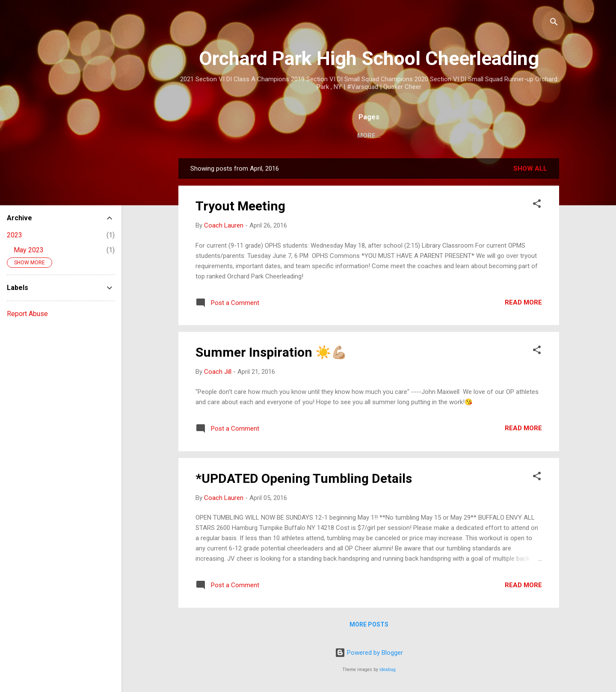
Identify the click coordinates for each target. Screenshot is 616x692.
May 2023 (29, 250)
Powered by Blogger (369, 653)
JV (403, 136)
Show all (530, 169)
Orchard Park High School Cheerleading (369, 58)
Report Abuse (27, 314)
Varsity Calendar (352, 136)
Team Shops (283, 136)
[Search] (554, 23)
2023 (15, 235)
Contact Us (489, 136)
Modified (438, 136)
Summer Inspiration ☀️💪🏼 (271, 352)
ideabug (388, 670)
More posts (369, 624)
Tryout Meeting (240, 206)
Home (237, 136)
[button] (537, 205)
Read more (523, 302)
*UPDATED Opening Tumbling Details (304, 478)
